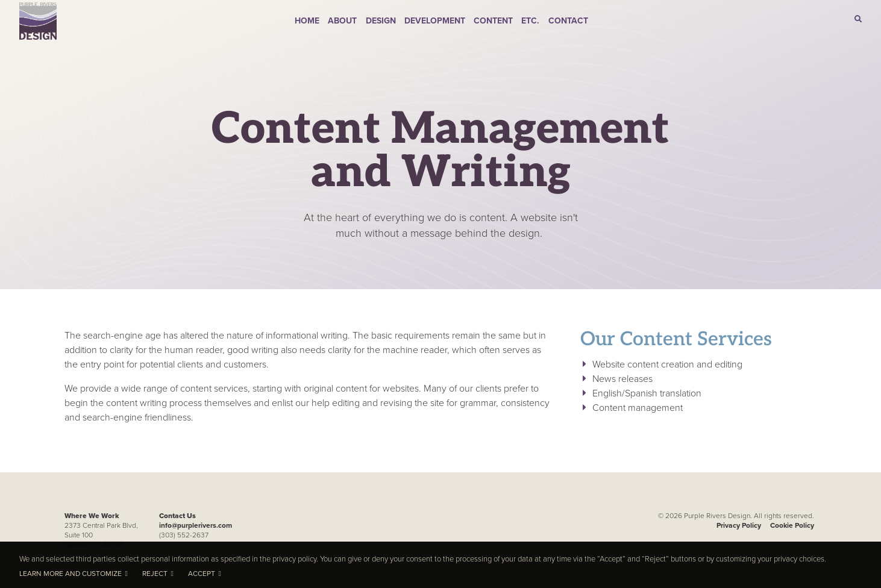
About (342, 20)
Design (381, 20)
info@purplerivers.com (196, 525)
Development (435, 20)
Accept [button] (202, 574)
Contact (568, 20)
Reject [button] (155, 574)
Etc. (530, 20)
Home (307, 20)
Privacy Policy (739, 525)
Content (493, 20)
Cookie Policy (792, 525)
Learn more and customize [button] (71, 574)
